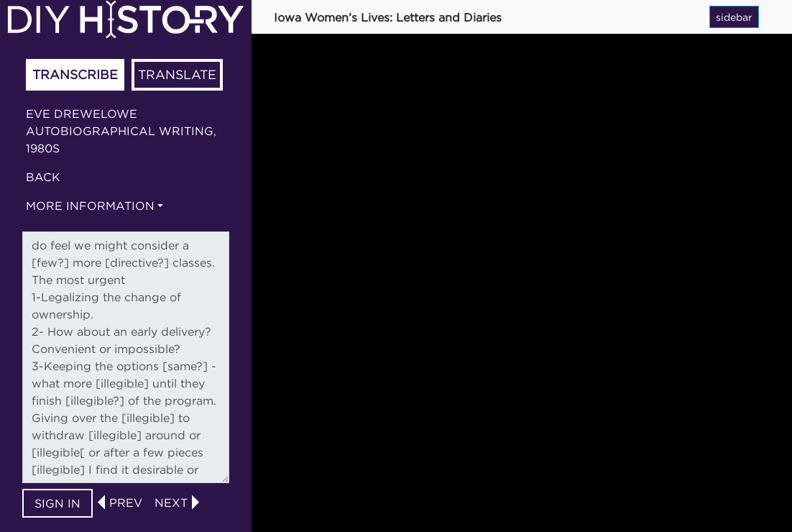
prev (126, 503)
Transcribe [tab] (75, 74)
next (171, 503)
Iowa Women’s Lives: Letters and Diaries (388, 17)
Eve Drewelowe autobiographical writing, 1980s (121, 131)
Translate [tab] (177, 74)
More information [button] (90, 206)
